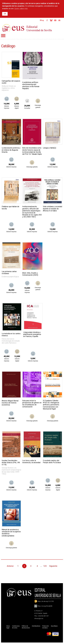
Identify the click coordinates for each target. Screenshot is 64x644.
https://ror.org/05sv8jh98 (45, 607)
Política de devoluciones (26, 627)
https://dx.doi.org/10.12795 (46, 602)
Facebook (46, 21)
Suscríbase (54, 626)
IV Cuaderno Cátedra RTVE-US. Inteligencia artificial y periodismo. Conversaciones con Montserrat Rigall (51, 405)
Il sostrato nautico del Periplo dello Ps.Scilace (52, 462)
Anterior (10, 566)
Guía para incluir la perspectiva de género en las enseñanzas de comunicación (32, 404)
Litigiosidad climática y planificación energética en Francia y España (32, 335)
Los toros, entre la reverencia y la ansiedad (31, 462)
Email (59, 21)
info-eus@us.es (39, 619)
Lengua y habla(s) (49, 148)
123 (45, 566)
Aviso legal (8, 627)
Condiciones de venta (16, 627)
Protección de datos (46, 627)
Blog (40, 21)
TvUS (55, 21)
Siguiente (53, 566)
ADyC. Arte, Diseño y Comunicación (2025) (30, 274)
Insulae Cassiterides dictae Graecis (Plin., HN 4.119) (11, 463)
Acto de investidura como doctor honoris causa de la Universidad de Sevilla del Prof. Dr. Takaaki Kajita (32, 151)
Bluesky (50, 21)
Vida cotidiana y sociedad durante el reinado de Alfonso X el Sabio (52, 209)
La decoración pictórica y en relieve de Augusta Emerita (11, 150)
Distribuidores (36, 626)
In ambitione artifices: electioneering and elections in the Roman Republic (31, 86)
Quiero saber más (21, 9)
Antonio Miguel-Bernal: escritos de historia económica (10, 403)
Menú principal (3, 36)
